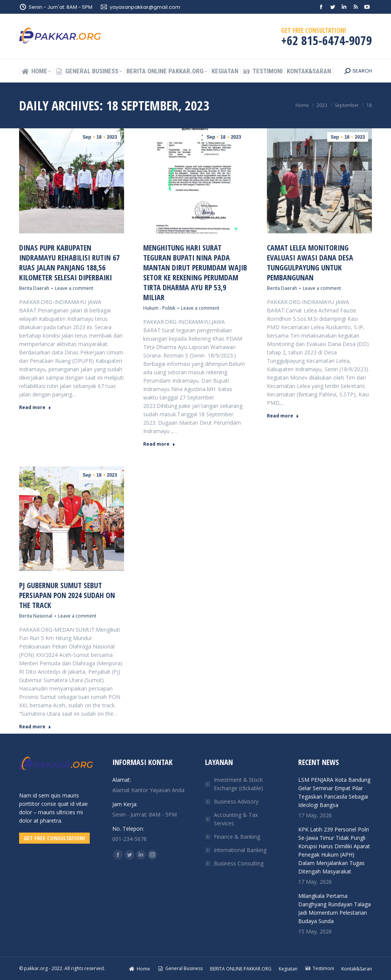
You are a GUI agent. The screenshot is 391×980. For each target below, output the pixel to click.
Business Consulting (239, 863)
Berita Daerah (34, 288)
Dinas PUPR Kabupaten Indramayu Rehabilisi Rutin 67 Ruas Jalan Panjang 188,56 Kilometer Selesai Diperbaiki (69, 263)
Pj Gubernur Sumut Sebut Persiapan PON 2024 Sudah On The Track (67, 595)
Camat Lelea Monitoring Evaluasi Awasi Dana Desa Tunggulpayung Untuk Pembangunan (310, 263)
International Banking (240, 850)
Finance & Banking (237, 837)
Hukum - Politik (159, 308)
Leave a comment (74, 288)
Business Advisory (236, 801)
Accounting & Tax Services (236, 819)
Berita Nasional (36, 616)
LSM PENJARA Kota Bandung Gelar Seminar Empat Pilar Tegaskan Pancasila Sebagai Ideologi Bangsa (334, 792)
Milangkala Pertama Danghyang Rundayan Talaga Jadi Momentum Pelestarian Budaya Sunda (334, 908)
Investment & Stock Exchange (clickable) (238, 784)
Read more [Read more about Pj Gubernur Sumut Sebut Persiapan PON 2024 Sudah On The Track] (35, 727)
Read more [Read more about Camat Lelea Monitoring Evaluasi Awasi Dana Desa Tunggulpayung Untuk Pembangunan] (283, 416)
